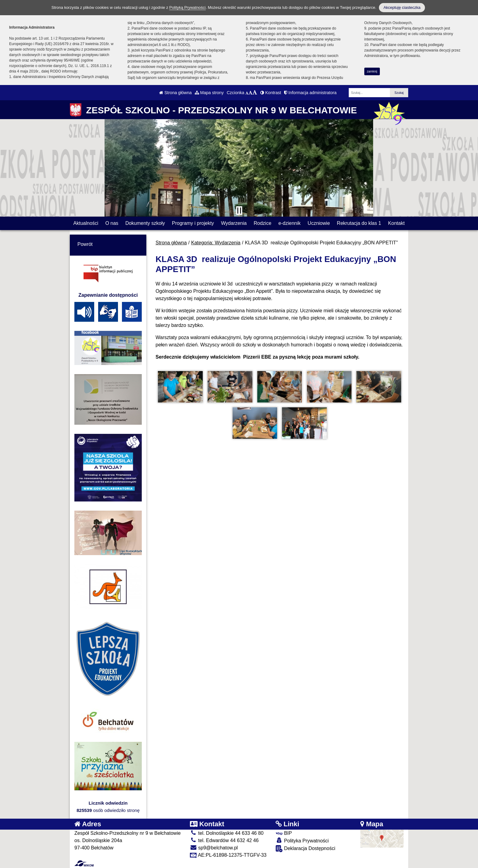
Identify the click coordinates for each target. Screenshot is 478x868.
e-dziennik (289, 223)
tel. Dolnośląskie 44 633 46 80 (227, 833)
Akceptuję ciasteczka (402, 7)
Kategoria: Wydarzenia (216, 243)
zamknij (372, 71)
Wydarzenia (234, 223)
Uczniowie (319, 223)
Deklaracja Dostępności (305, 849)
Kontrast (271, 93)
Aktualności (86, 223)
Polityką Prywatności (187, 7)
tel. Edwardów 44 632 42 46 (224, 840)
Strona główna (175, 93)
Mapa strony (209, 93)
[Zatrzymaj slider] (239, 211)
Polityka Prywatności (302, 840)
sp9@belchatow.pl (214, 848)
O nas (112, 223)
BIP (284, 833)
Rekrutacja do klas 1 (359, 223)
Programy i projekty (193, 223)
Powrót (85, 244)
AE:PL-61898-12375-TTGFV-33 (228, 855)
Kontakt (396, 223)
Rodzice (262, 223)
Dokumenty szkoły (145, 223)
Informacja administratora (310, 93)
